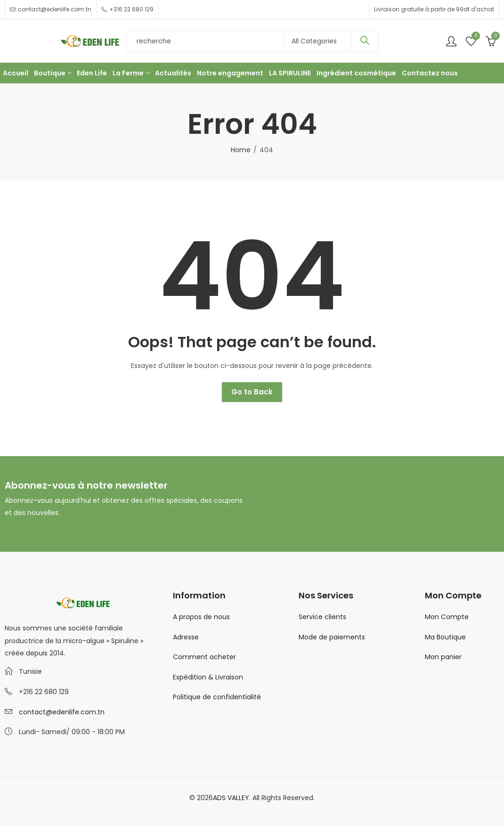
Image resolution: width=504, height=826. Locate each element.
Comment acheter (204, 657)
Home (241, 150)
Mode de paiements (332, 637)
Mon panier (443, 657)
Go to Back (252, 392)
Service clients (322, 617)
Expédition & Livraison (208, 677)
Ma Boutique (445, 637)
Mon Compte (447, 617)
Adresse (186, 637)
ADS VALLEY (231, 798)
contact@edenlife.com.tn (62, 712)
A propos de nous (201, 617)
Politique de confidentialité (217, 697)
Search (365, 41)
